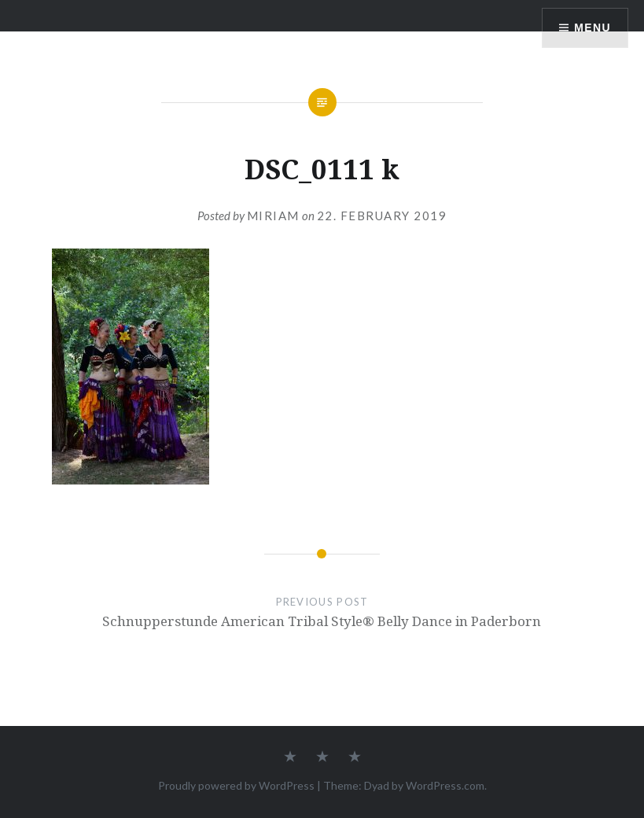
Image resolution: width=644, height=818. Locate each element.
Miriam (273, 216)
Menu (592, 28)
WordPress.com (445, 785)
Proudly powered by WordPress (236, 785)
